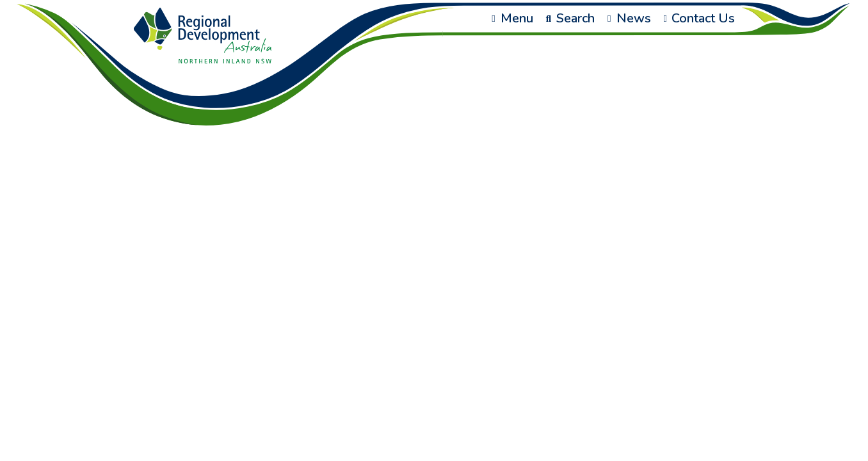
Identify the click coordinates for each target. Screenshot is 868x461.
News (629, 18)
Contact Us (699, 18)
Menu (512, 18)
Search (570, 18)
